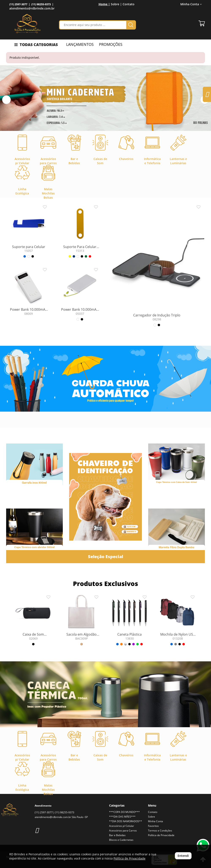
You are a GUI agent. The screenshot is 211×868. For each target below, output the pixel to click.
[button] (6, 100)
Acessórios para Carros (123, 831)
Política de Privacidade (161, 835)
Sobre (151, 817)
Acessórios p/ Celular (122, 826)
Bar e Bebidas (117, 835)
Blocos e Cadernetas (121, 840)
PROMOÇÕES (111, 44)
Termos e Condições (160, 831)
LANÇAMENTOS (80, 44)
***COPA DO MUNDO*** (124, 812)
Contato (129, 4)
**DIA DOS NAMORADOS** (126, 821)
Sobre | (116, 4)
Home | (104, 4)
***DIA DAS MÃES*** (122, 817)
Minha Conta (191, 4)
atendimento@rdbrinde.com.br (32, 8)
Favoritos (153, 826)
